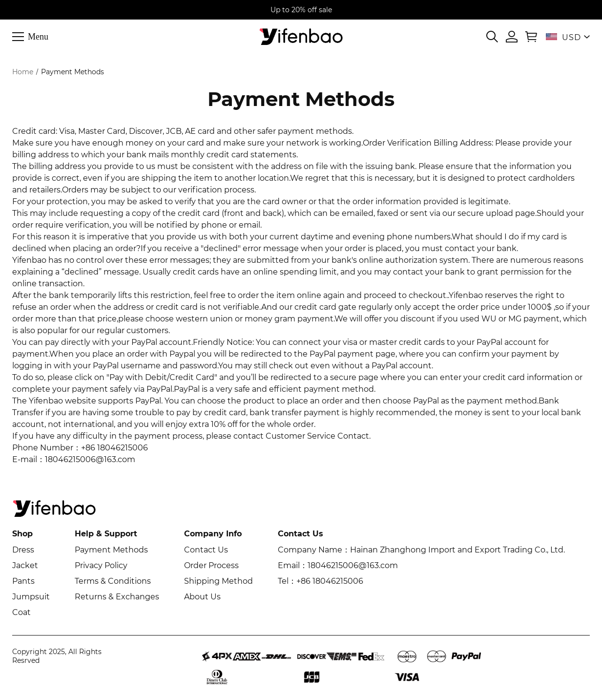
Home (23, 72)
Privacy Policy (101, 565)
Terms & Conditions (113, 581)
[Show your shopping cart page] (531, 37)
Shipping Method (218, 581)
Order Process (211, 565)
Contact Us (206, 550)
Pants (23, 581)
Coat (21, 612)
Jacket (25, 565)
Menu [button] (38, 36)
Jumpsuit (31, 597)
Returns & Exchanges (117, 597)
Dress (23, 550)
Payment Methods (111, 550)
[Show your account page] (512, 37)
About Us (202, 597)
